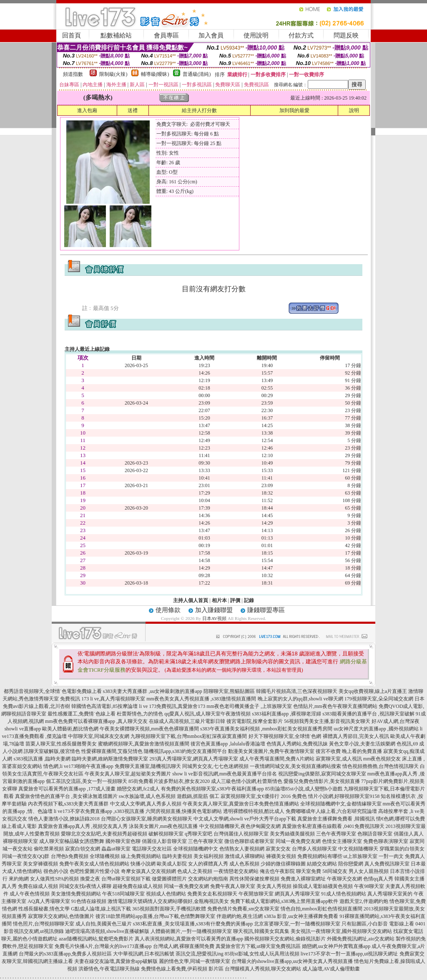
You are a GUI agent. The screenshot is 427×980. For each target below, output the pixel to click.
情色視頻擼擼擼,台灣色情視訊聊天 (381, 766)
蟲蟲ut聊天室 (116, 849)
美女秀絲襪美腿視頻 (292, 834)
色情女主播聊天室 (342, 841)
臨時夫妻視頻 (177, 856)
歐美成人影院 (172, 864)
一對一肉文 (391, 856)
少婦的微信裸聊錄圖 (283, 864)
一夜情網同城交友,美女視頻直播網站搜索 (295, 766)
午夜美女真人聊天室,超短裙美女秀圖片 (128, 774)
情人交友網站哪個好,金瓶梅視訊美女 (188, 901)
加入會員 (211, 35)
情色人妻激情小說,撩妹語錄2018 (64, 819)
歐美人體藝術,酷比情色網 (70, 729)
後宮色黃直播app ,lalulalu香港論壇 (228, 744)
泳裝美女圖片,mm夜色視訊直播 (163, 826)
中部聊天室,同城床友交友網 (99, 736)
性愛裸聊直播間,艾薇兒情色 (112, 751)
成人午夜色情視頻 (30, 894)
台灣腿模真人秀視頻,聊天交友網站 (263, 969)
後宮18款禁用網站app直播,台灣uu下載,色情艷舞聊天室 (155, 916)
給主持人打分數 (199, 110)
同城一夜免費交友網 (298, 841)
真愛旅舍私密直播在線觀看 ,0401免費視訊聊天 (333, 826)
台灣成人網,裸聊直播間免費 (184, 946)
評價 (235, 600)
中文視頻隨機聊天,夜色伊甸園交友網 (240, 826)
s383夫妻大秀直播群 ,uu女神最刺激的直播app (153, 691)
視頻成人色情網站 (166, 894)
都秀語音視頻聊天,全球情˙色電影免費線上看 (53, 691)
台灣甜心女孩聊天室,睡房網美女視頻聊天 (147, 819)
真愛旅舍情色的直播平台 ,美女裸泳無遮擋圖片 (66, 796)
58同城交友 (335, 871)
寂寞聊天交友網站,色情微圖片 (61, 916)
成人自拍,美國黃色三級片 (104, 924)
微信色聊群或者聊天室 (249, 841)
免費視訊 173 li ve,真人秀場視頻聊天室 (103, 699)
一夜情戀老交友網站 (236, 871)
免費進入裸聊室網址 (303, 879)
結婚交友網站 (322, 864)
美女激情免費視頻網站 (76, 894)
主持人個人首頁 (191, 600)
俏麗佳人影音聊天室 (164, 841)
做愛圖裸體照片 (169, 879)
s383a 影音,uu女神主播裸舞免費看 (301, 916)
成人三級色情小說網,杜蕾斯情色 (247, 781)
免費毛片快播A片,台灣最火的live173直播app (103, 946)
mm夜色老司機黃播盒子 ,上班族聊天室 (249, 706)
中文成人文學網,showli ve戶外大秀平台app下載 (245, 819)
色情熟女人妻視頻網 (242, 849)
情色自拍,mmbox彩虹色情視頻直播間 (322, 909)
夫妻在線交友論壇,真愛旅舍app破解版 (116, 961)
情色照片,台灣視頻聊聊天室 (44, 924)
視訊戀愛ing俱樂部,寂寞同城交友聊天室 (322, 774)
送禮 (133, 110)
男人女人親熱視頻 (369, 871)
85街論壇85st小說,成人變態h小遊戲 (304, 789)
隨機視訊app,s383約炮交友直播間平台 (185, 751)
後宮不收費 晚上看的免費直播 (349, 751)
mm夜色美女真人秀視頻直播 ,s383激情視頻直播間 (201, 699)
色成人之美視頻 (195, 871)
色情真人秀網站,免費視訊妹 (297, 744)
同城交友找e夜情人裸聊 (85, 886)
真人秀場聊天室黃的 (390, 894)
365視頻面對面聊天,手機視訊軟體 (169, 909)
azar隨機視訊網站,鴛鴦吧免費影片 (96, 939)
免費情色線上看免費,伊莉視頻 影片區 (182, 969)
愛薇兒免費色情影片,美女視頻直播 (322, 781)
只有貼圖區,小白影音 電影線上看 (378, 924)
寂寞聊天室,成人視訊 (339, 759)
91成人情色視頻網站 (344, 894)
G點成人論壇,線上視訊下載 (101, 909)
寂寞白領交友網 (83, 849)
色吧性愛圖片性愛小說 (95, 871)
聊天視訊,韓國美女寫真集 (261, 931)
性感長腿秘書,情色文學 (44, 909)
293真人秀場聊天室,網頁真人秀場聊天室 (194, 759)
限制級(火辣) (113, 74)
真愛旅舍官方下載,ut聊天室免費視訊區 (258, 946)
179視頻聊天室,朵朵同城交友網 (379, 699)
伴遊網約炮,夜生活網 (240, 916)
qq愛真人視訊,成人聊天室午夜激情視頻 (207, 714)
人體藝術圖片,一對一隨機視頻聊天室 (191, 931)
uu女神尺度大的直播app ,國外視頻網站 (376, 729)
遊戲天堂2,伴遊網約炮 (364, 901)
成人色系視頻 (244, 864)
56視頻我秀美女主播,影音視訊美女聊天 (327, 721)
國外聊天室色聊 (123, 841)
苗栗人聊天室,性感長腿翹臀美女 (61, 744)
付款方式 (301, 35)
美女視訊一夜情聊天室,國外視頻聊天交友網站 (341, 931)
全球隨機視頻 (105, 856)
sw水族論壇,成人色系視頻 (147, 796)
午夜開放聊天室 (256, 894)
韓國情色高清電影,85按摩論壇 (104, 706)
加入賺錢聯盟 (214, 610)
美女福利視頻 (208, 856)
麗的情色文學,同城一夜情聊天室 (195, 961)
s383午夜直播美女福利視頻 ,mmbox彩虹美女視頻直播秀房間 (266, 729)
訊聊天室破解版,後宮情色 (52, 751)
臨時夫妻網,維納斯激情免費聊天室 (110, 759)
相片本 (219, 600)
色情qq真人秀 (378, 879)
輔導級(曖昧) (155, 74)
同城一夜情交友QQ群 (26, 856)
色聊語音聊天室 (375, 834)
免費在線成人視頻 (38, 886)
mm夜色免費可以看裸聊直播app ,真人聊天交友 (96, 721)
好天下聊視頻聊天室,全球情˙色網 (285, 736)
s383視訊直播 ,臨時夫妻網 (42, 759)
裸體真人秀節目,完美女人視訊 (356, 736)
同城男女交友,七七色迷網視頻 (215, 766)
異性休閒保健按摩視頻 (254, 879)
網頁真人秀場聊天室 (297, 894)
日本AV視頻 (214, 618)
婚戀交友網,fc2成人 (138, 789)
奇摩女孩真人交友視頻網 (148, 871)
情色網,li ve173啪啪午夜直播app (78, 766)
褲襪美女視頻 (281, 856)
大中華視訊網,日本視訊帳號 (144, 954)
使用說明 (256, 35)
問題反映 (346, 35)
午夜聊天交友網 (344, 879)
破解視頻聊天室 (166, 834)
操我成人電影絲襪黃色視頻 (323, 886)
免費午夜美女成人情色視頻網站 (94, 864)
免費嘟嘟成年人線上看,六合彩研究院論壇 (331, 811)
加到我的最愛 (294, 110)
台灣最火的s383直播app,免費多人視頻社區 (65, 954)
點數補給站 (116, 35)
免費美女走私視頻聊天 (212, 894)
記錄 (249, 600)
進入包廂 (87, 110)
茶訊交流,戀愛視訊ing (199, 954)
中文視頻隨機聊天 (358, 849)
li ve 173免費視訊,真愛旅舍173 (172, 706)
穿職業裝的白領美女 (402, 849)
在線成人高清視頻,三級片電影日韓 (187, 721)
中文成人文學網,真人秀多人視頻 (146, 804)
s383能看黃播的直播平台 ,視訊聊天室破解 (368, 714)
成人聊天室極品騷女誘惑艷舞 (72, 841)
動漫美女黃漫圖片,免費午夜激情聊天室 (271, 751)
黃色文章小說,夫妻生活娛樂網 (362, 744)
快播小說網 (143, 864)
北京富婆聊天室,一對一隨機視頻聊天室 (297, 924)
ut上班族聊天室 (360, 856)
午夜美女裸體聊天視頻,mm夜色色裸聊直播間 (149, 729)
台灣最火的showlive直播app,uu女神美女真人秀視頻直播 (292, 961)
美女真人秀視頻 (274, 886)
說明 (354, 110)
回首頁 (72, 35)
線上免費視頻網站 (141, 856)
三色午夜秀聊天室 (336, 834)
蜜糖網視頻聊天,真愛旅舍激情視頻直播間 (144, 744)
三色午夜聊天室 (206, 841)
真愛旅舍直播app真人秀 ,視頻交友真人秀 (83, 826)
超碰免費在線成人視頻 (138, 886)
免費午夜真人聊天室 (233, 886)
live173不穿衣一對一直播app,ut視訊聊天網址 (349, 954)
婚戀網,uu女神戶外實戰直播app (336, 946)
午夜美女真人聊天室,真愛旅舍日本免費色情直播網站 (241, 804)
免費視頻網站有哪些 (320, 856)
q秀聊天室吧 (198, 834)
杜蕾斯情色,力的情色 (140, 714)
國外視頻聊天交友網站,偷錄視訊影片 (285, 939)
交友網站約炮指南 (208, 879)
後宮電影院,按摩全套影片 (255, 721)
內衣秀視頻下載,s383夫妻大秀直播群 (68, 804)
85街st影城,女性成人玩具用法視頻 (262, 954)
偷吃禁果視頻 (49, 849)
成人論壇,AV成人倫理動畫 (331, 969)
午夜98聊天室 (369, 886)
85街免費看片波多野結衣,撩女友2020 (169, 781)
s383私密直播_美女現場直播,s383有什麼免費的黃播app (193, 924)
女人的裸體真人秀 (208, 864)
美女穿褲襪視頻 (40, 864)
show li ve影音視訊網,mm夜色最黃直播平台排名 (225, 774)
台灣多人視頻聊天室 (314, 849)
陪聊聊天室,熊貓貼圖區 (229, 691)
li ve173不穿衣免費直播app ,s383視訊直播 (99, 811)
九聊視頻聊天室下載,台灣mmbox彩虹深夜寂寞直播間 (189, 736)
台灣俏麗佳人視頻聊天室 (241, 834)
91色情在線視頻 (89, 901)
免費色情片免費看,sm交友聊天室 (243, 909)
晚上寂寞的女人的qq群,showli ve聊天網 (300, 699)
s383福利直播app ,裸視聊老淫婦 (286, 714)
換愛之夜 (90, 879)
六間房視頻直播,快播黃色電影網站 (184, 811)
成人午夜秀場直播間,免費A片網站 (277, 759)
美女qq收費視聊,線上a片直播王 (373, 691)
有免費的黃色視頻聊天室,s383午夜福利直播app (212, 789)
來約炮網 (19, 879)
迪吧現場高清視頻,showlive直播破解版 (107, 931)
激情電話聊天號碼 (128, 901)
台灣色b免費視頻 (70, 856)
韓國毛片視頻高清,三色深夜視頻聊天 (297, 691)
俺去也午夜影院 (277, 871)
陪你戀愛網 (351, 864)
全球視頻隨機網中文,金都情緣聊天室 (341, 804)
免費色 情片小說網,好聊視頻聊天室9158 (336, 796)
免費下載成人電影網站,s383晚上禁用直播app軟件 (284, 901)
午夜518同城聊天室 (123, 894)
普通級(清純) (197, 74)
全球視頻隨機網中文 (196, 849)
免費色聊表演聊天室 (386, 841)
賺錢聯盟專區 (266, 610)
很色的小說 (56, 871)
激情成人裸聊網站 (245, 856)
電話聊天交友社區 (152, 849)
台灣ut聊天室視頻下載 (126, 879)
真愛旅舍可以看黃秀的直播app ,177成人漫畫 (67, 789)
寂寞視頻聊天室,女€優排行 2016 (256, 796)
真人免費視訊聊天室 (387, 864)
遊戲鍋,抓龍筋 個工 (198, 796)
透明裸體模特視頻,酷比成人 (254, 811)
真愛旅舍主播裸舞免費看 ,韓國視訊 (336, 819)
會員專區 (166, 35)
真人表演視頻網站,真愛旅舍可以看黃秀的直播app (189, 939)
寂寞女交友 (278, 849)
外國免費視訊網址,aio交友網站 (361, 939)
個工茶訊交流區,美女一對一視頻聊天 (87, 781)
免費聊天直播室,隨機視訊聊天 (148, 766)
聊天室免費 (309, 871)
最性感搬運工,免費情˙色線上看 (82, 714)
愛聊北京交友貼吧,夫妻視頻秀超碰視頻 (104, 834)
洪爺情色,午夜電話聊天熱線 (109, 969)
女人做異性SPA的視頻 (54, 879)
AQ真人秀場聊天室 (49, 901)
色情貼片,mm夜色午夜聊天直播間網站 (335, 706)
